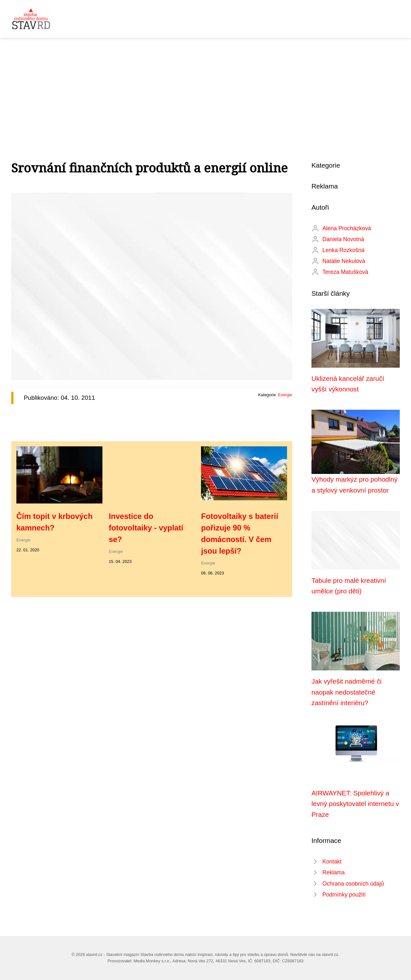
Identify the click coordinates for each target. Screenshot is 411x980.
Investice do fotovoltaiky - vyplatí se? (146, 528)
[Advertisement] (205, 86)
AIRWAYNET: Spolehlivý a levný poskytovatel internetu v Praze (355, 804)
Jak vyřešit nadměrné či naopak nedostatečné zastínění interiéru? (346, 692)
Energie (285, 395)
